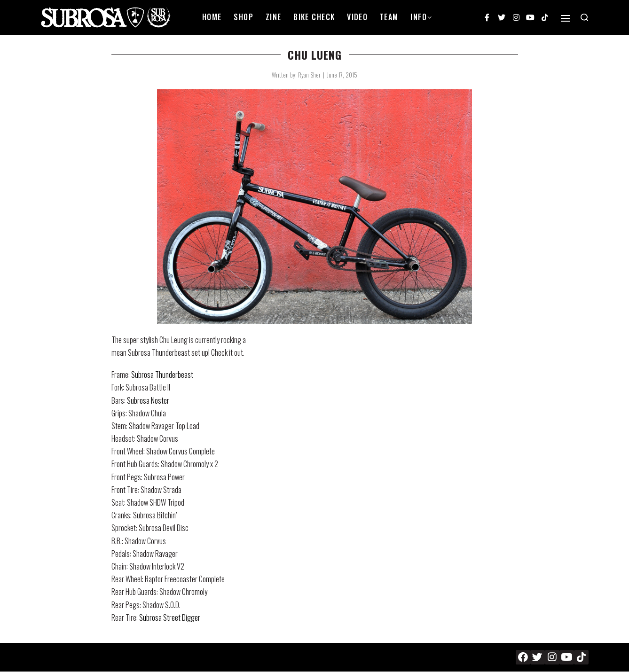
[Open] (566, 18)
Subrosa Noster (148, 400)
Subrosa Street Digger (170, 617)
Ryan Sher (309, 75)
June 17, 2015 (342, 75)
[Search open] (584, 17)
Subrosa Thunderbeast (162, 375)
